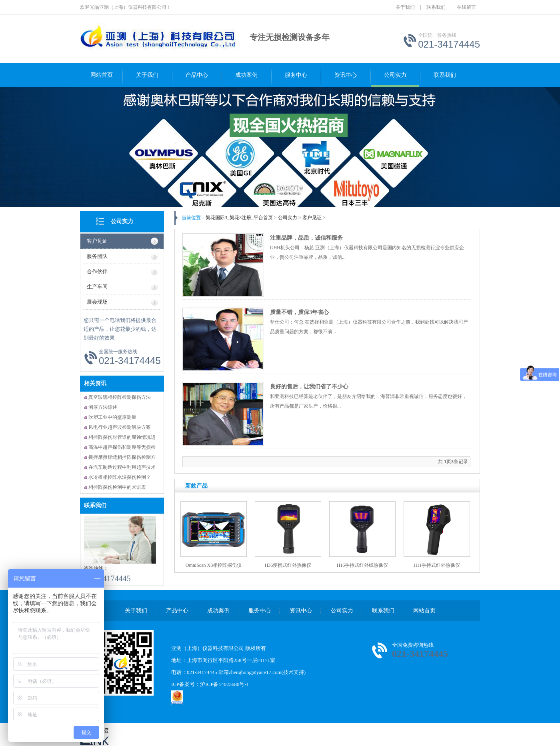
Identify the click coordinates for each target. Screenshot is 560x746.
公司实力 (395, 75)
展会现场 (97, 302)
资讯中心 (346, 75)
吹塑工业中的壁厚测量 (112, 417)
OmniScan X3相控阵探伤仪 (214, 565)
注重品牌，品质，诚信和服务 (306, 238)
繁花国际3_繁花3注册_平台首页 (239, 218)
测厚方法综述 (103, 407)
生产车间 (97, 287)
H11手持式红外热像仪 (437, 565)
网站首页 (102, 75)
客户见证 (97, 241)
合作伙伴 (97, 271)
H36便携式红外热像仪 (288, 565)
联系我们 (436, 7)
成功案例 (246, 75)
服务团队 (97, 256)
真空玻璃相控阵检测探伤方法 (120, 397)
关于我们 (405, 7)
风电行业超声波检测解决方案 (120, 427)
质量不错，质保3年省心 (299, 312)
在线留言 (466, 7)
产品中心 (197, 75)
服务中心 (296, 75)
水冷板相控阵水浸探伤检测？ (120, 477)
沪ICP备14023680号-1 (224, 684)
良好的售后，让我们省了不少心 (309, 387)
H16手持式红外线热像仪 (363, 565)
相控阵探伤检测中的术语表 (117, 487)
